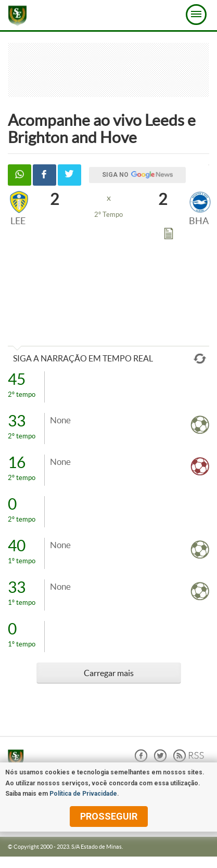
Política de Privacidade (83, 794)
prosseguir (109, 816)
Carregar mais (109, 673)
